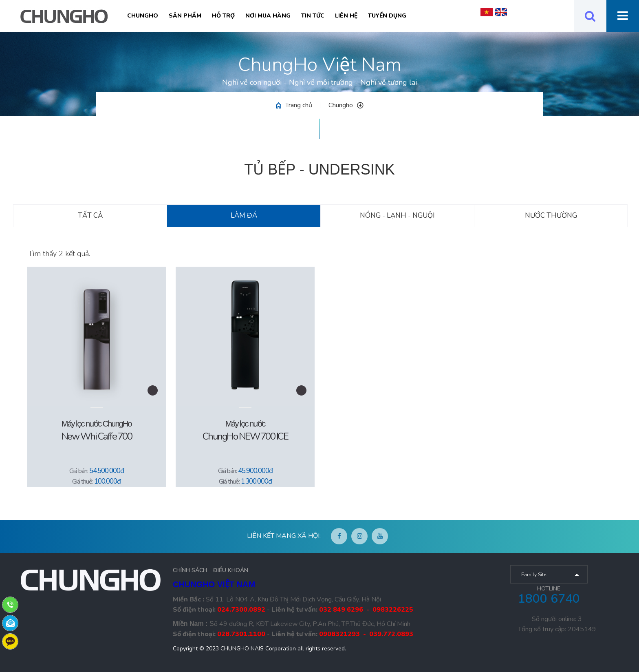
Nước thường (551, 216)
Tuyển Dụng (387, 16)
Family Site (534, 575)
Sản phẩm (185, 16)
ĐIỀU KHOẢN (231, 570)
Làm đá (244, 216)
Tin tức (313, 16)
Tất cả (90, 216)
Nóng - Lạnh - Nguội (397, 216)
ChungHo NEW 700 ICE (245, 436)
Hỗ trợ (223, 16)
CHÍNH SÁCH (190, 570)
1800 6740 (549, 599)
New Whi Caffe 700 (97, 436)
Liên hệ (346, 16)
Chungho (143, 16)
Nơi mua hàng (268, 16)
